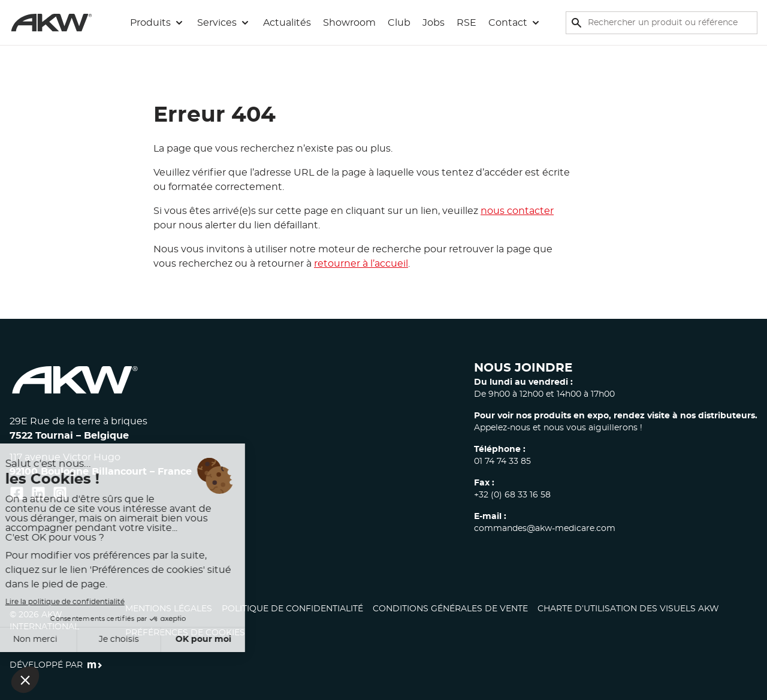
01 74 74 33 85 (502, 461)
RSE (466, 23)
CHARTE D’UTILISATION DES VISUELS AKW (628, 609)
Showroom (349, 23)
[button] (158, 23)
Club (399, 23)
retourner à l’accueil (361, 264)
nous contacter (517, 211)
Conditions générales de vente (450, 609)
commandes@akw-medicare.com (545, 529)
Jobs (434, 23)
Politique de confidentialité (292, 609)
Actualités (287, 23)
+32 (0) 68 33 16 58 (512, 495)
